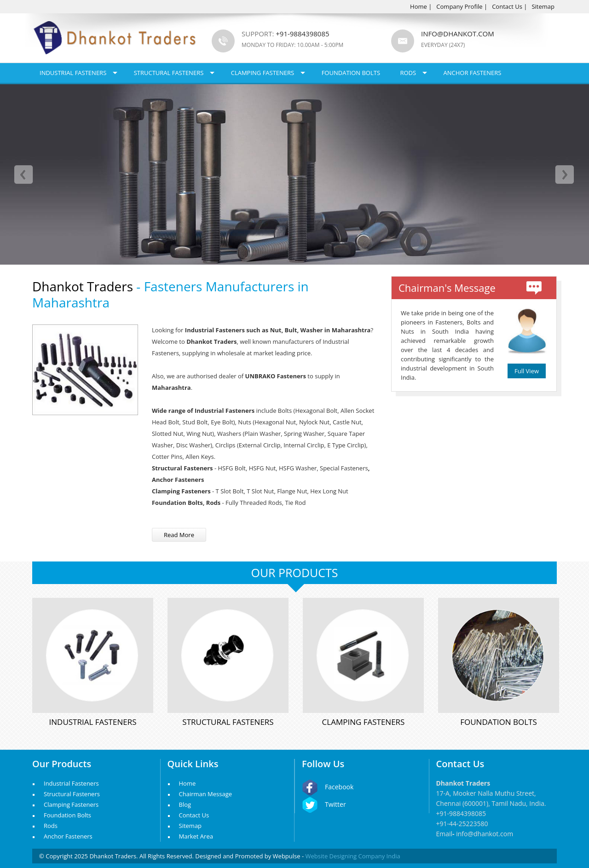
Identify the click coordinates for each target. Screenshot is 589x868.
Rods (408, 73)
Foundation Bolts (351, 73)
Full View (527, 371)
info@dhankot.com (458, 34)
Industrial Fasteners (73, 73)
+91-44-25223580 (462, 824)
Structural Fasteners (169, 73)
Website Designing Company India (353, 856)
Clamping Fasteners (263, 73)
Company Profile (459, 6)
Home (419, 6)
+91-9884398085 (461, 813)
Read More (179, 535)
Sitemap (543, 6)
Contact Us (507, 6)
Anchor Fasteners (473, 73)
